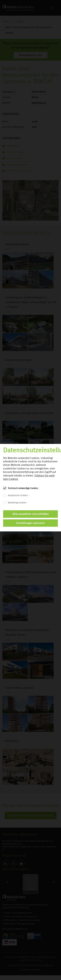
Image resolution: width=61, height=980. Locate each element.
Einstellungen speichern (31, 523)
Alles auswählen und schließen (31, 514)
